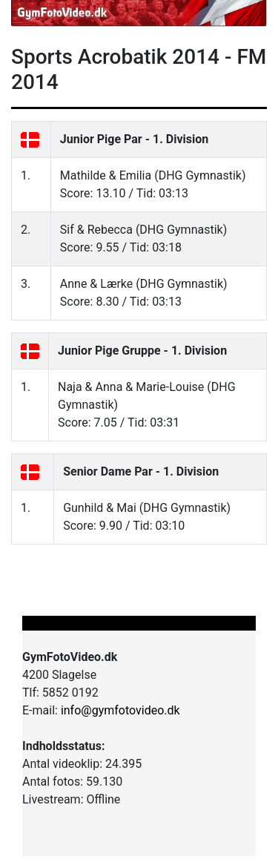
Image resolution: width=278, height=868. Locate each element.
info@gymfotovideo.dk (120, 710)
